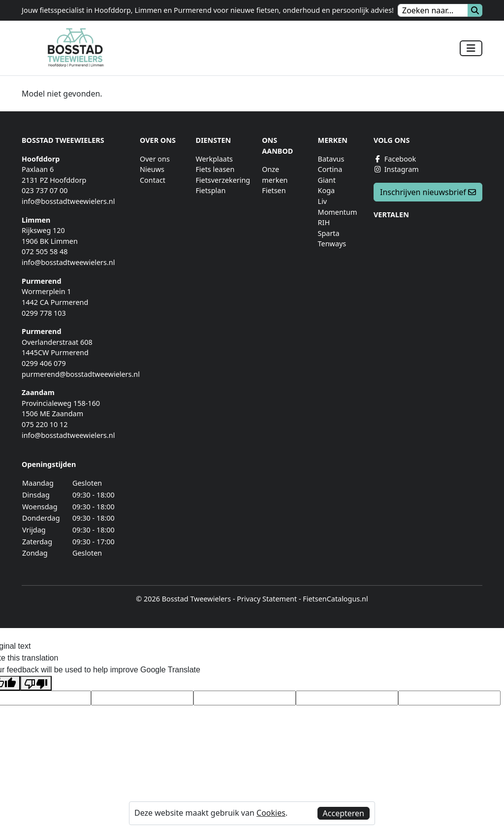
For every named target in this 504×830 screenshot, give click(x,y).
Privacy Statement (267, 599)
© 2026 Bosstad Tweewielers (183, 599)
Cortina (330, 169)
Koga (327, 190)
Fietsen (274, 190)
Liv (323, 201)
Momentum (338, 212)
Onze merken (275, 175)
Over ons (155, 159)
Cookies (271, 813)
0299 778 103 (44, 313)
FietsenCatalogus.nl (335, 599)
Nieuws (152, 169)
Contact (153, 180)
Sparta (329, 233)
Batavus (331, 159)
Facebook (395, 159)
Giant (327, 180)
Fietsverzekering (223, 180)
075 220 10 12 (45, 424)
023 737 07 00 (45, 190)
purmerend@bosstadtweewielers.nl (81, 374)
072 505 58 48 (45, 251)
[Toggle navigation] (471, 48)
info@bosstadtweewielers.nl (68, 201)
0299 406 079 (44, 363)
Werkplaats (214, 159)
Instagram (396, 169)
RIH (324, 222)
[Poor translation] (36, 683)
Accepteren (344, 813)
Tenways (332, 244)
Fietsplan (210, 190)
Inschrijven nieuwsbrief (428, 192)
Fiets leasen (215, 169)
